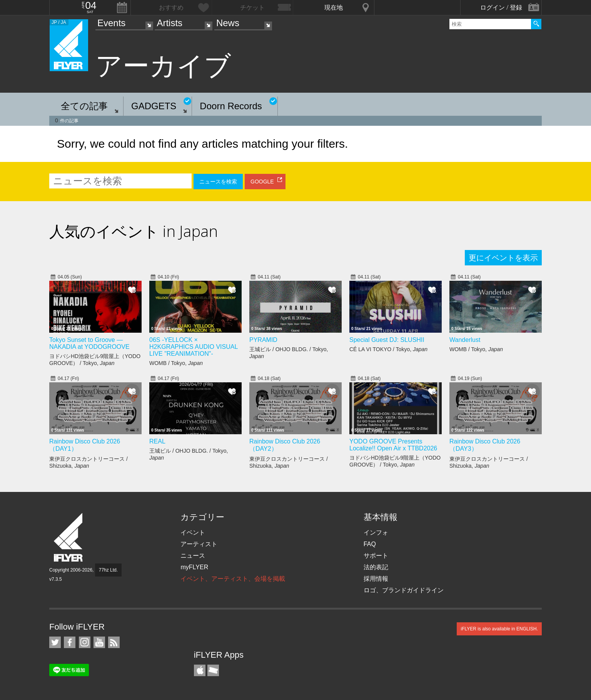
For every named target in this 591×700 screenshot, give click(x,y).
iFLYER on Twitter (55, 642)
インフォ (376, 532)
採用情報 (376, 579)
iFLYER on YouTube (99, 642)
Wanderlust (465, 340)
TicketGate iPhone (213, 670)
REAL (157, 441)
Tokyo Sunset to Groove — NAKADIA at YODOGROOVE (89, 343)
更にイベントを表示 (503, 258)
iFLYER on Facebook (70, 642)
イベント (193, 532)
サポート (376, 556)
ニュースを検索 (218, 182)
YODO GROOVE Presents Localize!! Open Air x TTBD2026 (393, 445)
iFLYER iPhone (200, 670)
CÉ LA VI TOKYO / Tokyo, (388, 349)
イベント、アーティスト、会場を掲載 (233, 579)
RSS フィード (114, 642)
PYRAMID (263, 340)
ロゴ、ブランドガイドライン (404, 590)
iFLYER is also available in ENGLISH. (499, 629)
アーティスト (199, 544)
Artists (169, 23)
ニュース (193, 556)
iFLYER (69, 537)
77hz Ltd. (108, 570)
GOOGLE (262, 182)
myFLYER (194, 567)
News (228, 23)
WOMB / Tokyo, (176, 363)
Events (111, 23)
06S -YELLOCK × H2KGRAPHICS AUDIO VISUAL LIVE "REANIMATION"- (194, 347)
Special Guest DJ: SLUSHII (387, 340)
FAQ (370, 544)
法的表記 (376, 567)
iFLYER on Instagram (85, 642)
